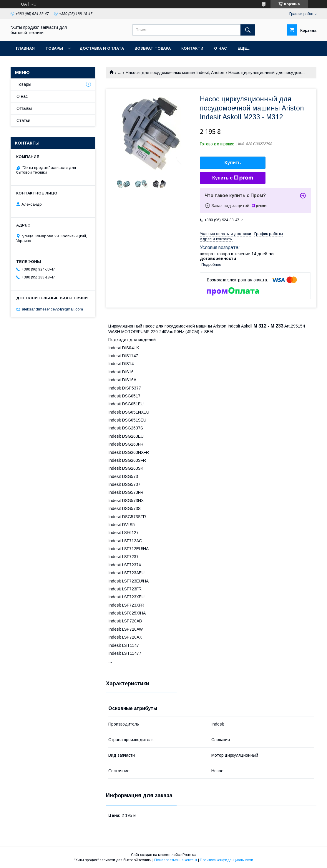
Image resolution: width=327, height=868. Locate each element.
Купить (233, 163)
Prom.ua (189, 855)
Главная (25, 48)
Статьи (23, 120)
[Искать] (248, 30)
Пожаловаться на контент (176, 860)
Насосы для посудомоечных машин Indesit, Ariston (175, 73)
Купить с (233, 178)
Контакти (192, 48)
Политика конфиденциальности (226, 860)
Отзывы (24, 108)
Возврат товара (153, 48)
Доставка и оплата (102, 48)
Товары (54, 48)
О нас (220, 48)
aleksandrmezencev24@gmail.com (52, 309)
